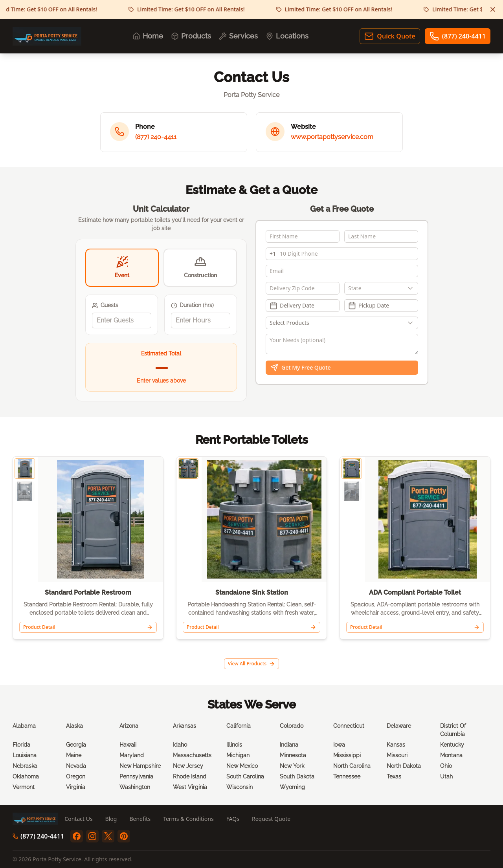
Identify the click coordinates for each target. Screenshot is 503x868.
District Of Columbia (453, 730)
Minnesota (293, 755)
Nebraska (25, 766)
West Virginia (190, 787)
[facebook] (77, 836)
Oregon (76, 776)
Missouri (397, 755)
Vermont (24, 787)
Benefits (140, 819)
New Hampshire (140, 766)
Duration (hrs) (192, 305)
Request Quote (271, 819)
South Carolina (245, 776)
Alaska (74, 726)
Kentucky (452, 745)
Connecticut (349, 726)
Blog (111, 819)
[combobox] (381, 288)
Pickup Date (369, 306)
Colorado (292, 726)
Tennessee (347, 776)
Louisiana (25, 755)
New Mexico (242, 766)
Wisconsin (240, 787)
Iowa (339, 745)
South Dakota (297, 776)
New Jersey (188, 766)
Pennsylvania (136, 776)
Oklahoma (26, 776)
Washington (135, 787)
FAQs (233, 819)
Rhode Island (190, 776)
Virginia (76, 787)
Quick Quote (390, 36)
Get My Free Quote (301, 368)
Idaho (180, 745)
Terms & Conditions (188, 819)
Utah (446, 776)
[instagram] (92, 836)
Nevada (76, 766)
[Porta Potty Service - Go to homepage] (47, 36)
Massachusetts (192, 755)
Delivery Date (292, 306)
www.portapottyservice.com (332, 137)
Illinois (234, 745)
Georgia (76, 745)
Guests (105, 305)
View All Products (251, 664)
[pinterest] (124, 836)
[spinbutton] (122, 320)
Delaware (399, 726)
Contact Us (78, 819)
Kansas (396, 745)
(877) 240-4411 (458, 36)
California (239, 726)
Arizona (129, 726)
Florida (21, 745)
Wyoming (292, 787)
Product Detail (88, 627)
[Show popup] (412, 288)
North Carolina (352, 766)
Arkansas (184, 726)
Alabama (24, 726)
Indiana (289, 745)
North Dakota (404, 766)
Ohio (446, 766)
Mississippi (347, 755)
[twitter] (108, 836)
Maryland (132, 755)
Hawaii (128, 745)
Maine (74, 755)
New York (292, 766)
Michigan (238, 755)
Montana (451, 755)
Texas (394, 776)
